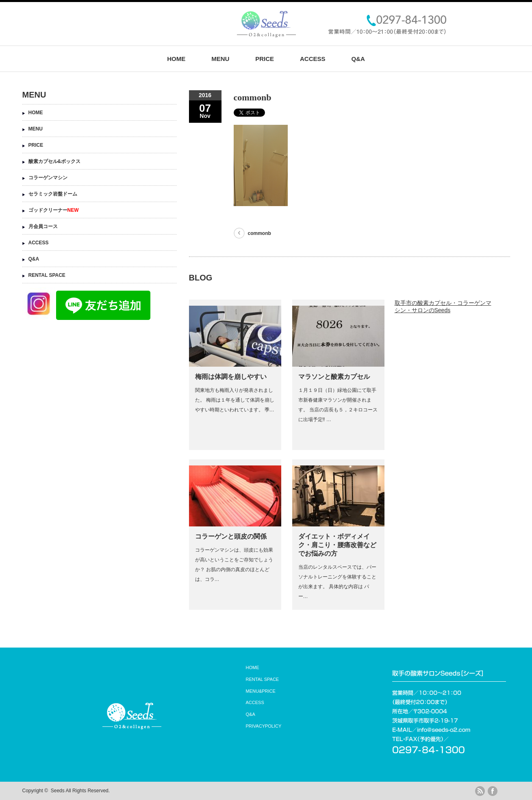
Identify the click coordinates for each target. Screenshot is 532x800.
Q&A (358, 59)
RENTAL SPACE (47, 275)
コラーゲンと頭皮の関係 (231, 536)
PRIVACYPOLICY (264, 726)
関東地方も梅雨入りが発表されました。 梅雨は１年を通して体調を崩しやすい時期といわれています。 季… (235, 400)
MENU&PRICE (261, 691)
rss (480, 791)
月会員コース (43, 226)
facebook (493, 791)
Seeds (58, 791)
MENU (220, 59)
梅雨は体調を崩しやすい (231, 377)
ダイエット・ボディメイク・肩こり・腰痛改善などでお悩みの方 (337, 545)
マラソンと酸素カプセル (334, 377)
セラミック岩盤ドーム (53, 194)
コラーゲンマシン (48, 178)
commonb (259, 233)
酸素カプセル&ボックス (55, 161)
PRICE (265, 59)
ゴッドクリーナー (54, 210)
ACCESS (313, 59)
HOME (176, 59)
